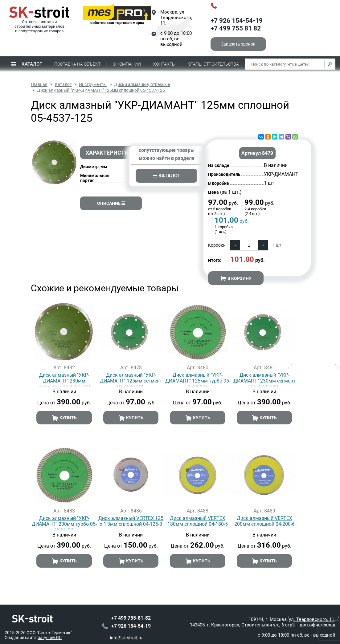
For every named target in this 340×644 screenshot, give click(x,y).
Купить (64, 418)
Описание (111, 203)
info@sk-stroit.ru (126, 632)
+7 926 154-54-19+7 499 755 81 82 (237, 25)
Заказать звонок (238, 44)
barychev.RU (50, 632)
